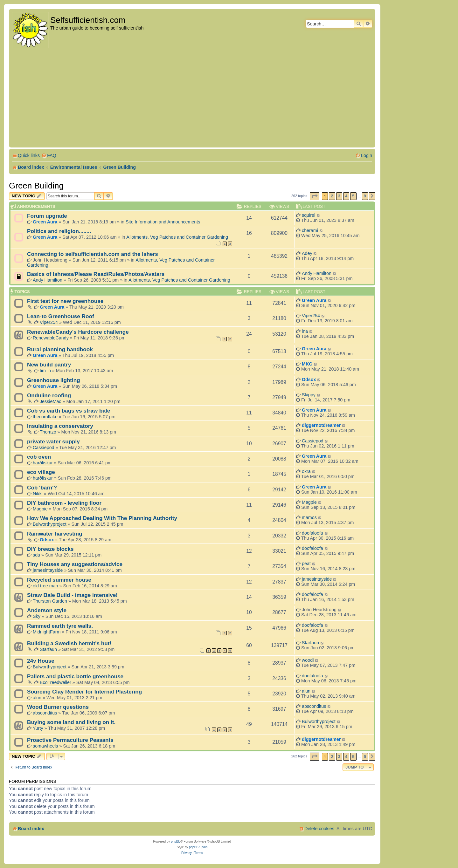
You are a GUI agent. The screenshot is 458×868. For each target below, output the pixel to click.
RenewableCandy (51, 338)
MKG (307, 364)
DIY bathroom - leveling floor (64, 503)
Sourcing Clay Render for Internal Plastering (84, 692)
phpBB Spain (198, 847)
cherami (310, 230)
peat (306, 564)
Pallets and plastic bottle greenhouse (75, 676)
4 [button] (346, 196)
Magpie (40, 509)
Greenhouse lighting (54, 380)
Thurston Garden (50, 601)
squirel (309, 215)
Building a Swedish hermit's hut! (69, 643)
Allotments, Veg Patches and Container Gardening (177, 237)
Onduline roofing (49, 395)
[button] (315, 196)
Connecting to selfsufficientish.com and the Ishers (93, 254)
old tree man (45, 586)
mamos (309, 517)
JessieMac (51, 401)
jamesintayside (48, 570)
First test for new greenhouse (65, 301)
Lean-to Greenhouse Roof (61, 316)
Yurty (38, 728)
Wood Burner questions (58, 707)
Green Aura (45, 222)
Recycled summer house (59, 580)
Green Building (36, 186)
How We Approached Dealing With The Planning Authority (102, 518)
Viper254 (49, 322)
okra (306, 471)
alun (37, 698)
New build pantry (49, 365)
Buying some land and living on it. (71, 722)
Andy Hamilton (48, 280)
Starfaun (48, 649)
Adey (307, 253)
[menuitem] (49, 156)
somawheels (45, 746)
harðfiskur (43, 463)
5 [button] (353, 196)
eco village (41, 472)
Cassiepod (44, 448)
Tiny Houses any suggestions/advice (75, 564)
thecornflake (45, 417)
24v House (41, 661)
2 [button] (332, 196)
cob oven (39, 457)
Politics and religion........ (59, 231)
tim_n (45, 371)
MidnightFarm (47, 632)
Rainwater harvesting (55, 534)
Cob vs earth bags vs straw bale (69, 411)
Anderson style (47, 610)
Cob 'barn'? (42, 488)
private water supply (53, 441)
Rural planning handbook (60, 349)
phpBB (176, 841)
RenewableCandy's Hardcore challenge (78, 332)
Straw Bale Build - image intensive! (72, 595)
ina (305, 331)
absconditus (45, 713)
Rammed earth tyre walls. (60, 626)
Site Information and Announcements (163, 222)
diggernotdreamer (321, 425)
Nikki (38, 494)
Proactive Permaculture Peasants (70, 740)
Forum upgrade (47, 216)
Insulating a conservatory (60, 426)
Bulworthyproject (50, 524)
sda (36, 555)
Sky (37, 616)
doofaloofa (312, 533)
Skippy (309, 395)
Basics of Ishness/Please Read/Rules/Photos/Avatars (96, 274)
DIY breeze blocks (50, 549)
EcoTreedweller (56, 682)
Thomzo (48, 432)
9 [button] (365, 196)
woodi (308, 660)
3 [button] (339, 196)
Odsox (309, 379)
